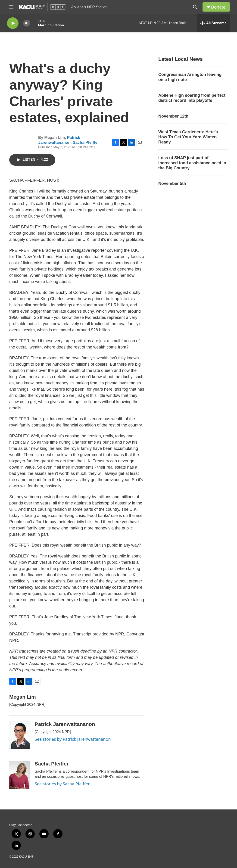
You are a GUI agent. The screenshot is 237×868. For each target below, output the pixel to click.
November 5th (172, 184)
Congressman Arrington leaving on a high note (190, 77)
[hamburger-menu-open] (11, 7)
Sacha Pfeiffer (86, 142)
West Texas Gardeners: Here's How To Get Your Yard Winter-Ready (188, 137)
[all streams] (214, 23)
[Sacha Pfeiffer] (20, 775)
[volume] (27, 23)
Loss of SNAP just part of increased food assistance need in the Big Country (192, 163)
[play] (13, 23)
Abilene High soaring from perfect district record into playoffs (192, 98)
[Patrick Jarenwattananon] (20, 735)
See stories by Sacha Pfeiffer (62, 784)
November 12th (173, 116)
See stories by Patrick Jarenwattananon (73, 739)
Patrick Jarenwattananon (59, 140)
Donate (218, 7)
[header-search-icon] (195, 7)
